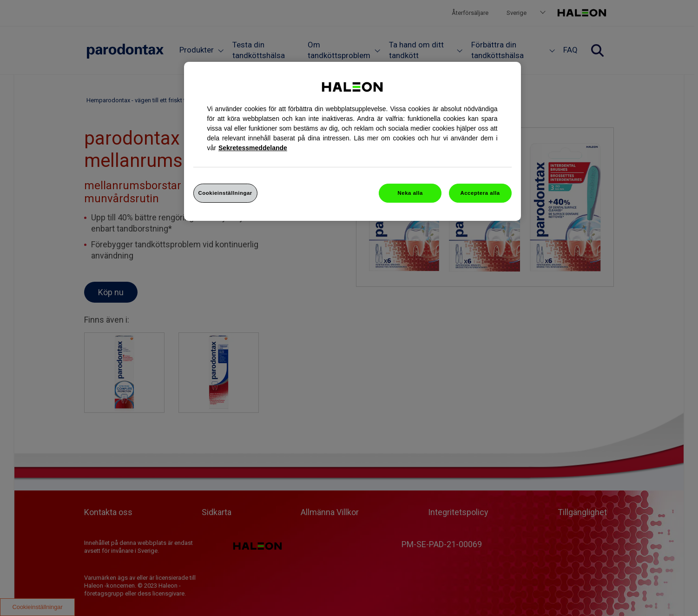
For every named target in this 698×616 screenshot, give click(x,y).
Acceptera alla (480, 193)
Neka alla (410, 193)
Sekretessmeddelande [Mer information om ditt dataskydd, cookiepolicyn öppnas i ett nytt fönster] (253, 148)
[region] (352, 142)
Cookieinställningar (225, 193)
